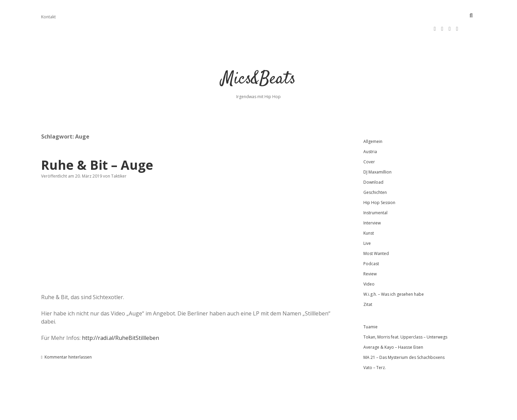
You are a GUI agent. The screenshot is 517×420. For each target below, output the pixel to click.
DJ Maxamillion (377, 150)
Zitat (368, 283)
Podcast (371, 242)
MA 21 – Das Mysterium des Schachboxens (404, 336)
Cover (369, 140)
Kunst (369, 211)
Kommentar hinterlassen (68, 335)
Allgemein (373, 120)
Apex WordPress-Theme (237, 412)
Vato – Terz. (375, 346)
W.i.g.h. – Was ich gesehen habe (394, 272)
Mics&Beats (258, 58)
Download (373, 160)
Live (367, 222)
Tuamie (370, 305)
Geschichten (375, 171)
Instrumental (375, 191)
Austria (370, 130)
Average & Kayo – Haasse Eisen (393, 325)
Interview (372, 201)
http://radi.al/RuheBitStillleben (120, 316)
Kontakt (48, 17)
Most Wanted (376, 232)
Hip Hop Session (379, 181)
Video (369, 262)
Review (370, 252)
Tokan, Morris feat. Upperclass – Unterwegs (405, 315)
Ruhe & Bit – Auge (97, 143)
